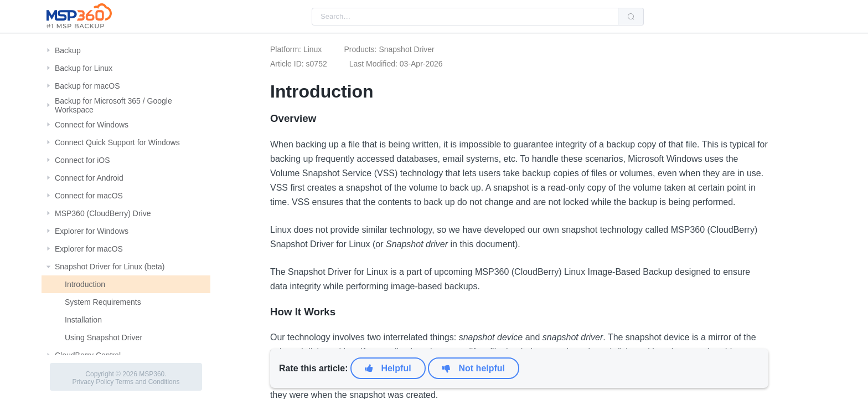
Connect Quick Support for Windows (117, 142)
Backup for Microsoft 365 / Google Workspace (113, 105)
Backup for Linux (84, 68)
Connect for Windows (92, 125)
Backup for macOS (87, 86)
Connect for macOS (89, 196)
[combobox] (465, 17)
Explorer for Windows (92, 231)
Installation (83, 320)
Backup (68, 50)
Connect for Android (89, 178)
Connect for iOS (82, 160)
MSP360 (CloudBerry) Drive (103, 213)
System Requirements (103, 302)
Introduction (85, 284)
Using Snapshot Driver (104, 337)
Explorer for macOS (89, 249)
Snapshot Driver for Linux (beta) (110, 267)
